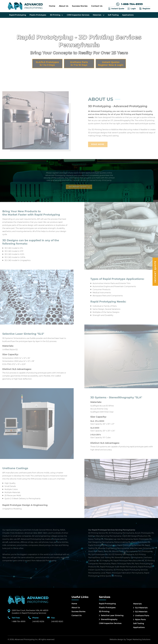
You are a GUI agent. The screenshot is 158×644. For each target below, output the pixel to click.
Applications (128, 15)
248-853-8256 (38, 621)
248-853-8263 (57, 621)
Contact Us (97, 6)
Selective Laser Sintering (112, 615)
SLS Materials (141, 612)
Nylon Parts (140, 620)
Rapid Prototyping (18, 15)
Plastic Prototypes (38, 15)
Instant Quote (116, 9)
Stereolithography (109, 619)
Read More (103, 144)
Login (132, 9)
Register (145, 9)
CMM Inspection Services (78, 15)
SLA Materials (141, 608)
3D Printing (104, 612)
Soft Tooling (113, 15)
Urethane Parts (142, 616)
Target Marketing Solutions (138, 639)
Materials (99, 15)
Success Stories (80, 6)
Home (52, 6)
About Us (64, 6)
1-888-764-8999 (129, 4)
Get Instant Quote (78, 185)
